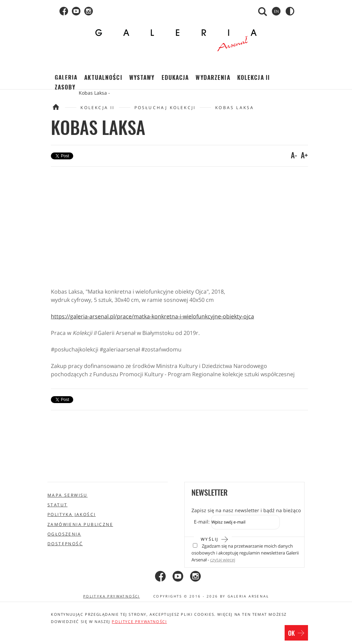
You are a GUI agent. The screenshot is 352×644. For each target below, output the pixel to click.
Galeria (66, 77)
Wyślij (215, 539)
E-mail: (202, 522)
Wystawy (142, 77)
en (276, 11)
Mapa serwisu (68, 495)
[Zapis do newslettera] (245, 522)
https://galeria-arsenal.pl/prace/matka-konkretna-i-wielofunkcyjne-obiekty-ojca (152, 316)
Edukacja (175, 77)
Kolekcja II (254, 77)
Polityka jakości (71, 514)
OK (296, 634)
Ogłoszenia (64, 534)
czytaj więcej (223, 560)
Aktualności (103, 77)
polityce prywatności (139, 621)
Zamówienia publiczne (80, 524)
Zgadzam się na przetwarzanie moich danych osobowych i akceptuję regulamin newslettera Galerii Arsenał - (245, 553)
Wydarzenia (213, 77)
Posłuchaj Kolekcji (165, 108)
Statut (57, 505)
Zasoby (65, 87)
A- (294, 156)
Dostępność (65, 544)
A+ (304, 156)
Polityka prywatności (112, 596)
